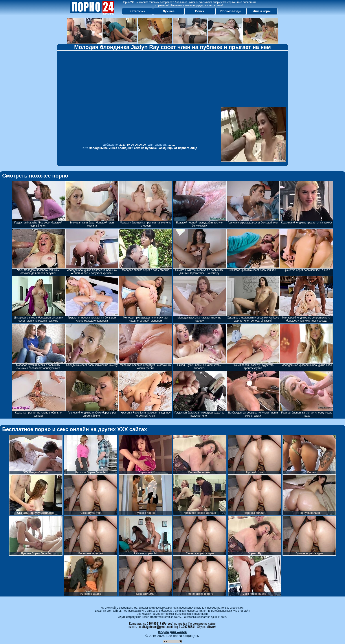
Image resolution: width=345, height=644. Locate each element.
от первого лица (186, 148)
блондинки (125, 148)
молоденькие (98, 148)
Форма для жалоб (172, 632)
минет (113, 148)
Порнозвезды (231, 11)
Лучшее (169, 11)
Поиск (200, 11)
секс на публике (145, 148)
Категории (138, 11)
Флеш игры (262, 11)
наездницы (165, 148)
